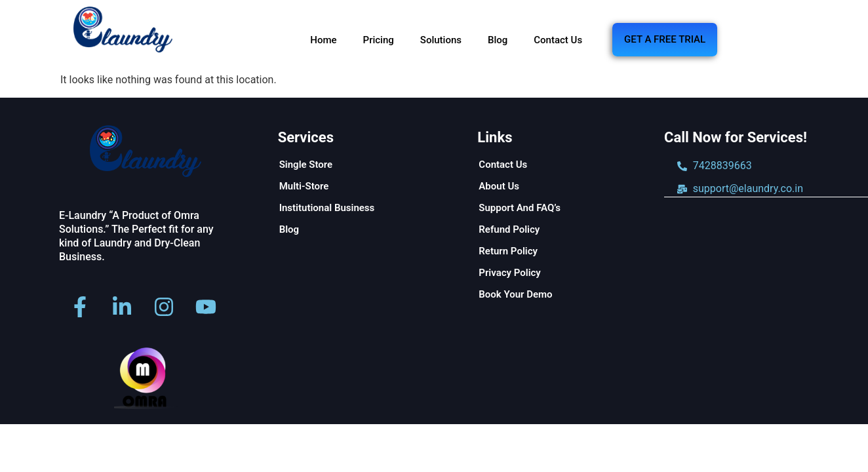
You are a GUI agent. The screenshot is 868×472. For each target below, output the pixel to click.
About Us (499, 186)
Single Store (306, 165)
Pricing (379, 40)
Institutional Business (327, 208)
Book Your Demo (515, 294)
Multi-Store (304, 186)
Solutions (441, 40)
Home (323, 40)
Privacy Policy (509, 273)
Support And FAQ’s (520, 208)
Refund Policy (509, 229)
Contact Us (558, 40)
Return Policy (508, 251)
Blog (498, 40)
